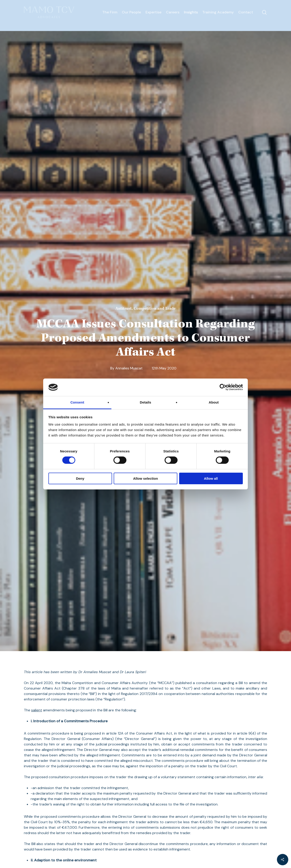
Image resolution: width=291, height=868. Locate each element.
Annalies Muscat (129, 368)
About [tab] (214, 402)
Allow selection (145, 478)
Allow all (211, 478)
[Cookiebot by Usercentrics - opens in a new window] (223, 387)
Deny (80, 478)
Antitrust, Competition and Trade (145, 309)
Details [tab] (145, 402)
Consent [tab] (77, 402)
